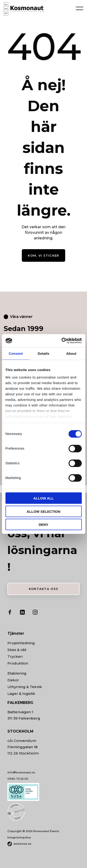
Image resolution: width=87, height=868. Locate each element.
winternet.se (22, 844)
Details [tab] (44, 353)
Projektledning (21, 643)
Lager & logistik (21, 694)
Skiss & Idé (17, 650)
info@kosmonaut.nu (21, 772)
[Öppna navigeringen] (80, 8)
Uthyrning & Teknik (25, 687)
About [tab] (71, 353)
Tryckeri (15, 656)
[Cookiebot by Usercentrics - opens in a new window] (62, 341)
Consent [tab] (16, 353)
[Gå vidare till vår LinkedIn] (22, 613)
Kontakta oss (43, 589)
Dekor (13, 680)
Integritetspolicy (19, 837)
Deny (44, 525)
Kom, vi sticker (43, 256)
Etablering (17, 673)
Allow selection (43, 511)
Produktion (18, 663)
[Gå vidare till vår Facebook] (10, 613)
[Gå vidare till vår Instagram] (35, 613)
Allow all (44, 498)
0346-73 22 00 (18, 779)
